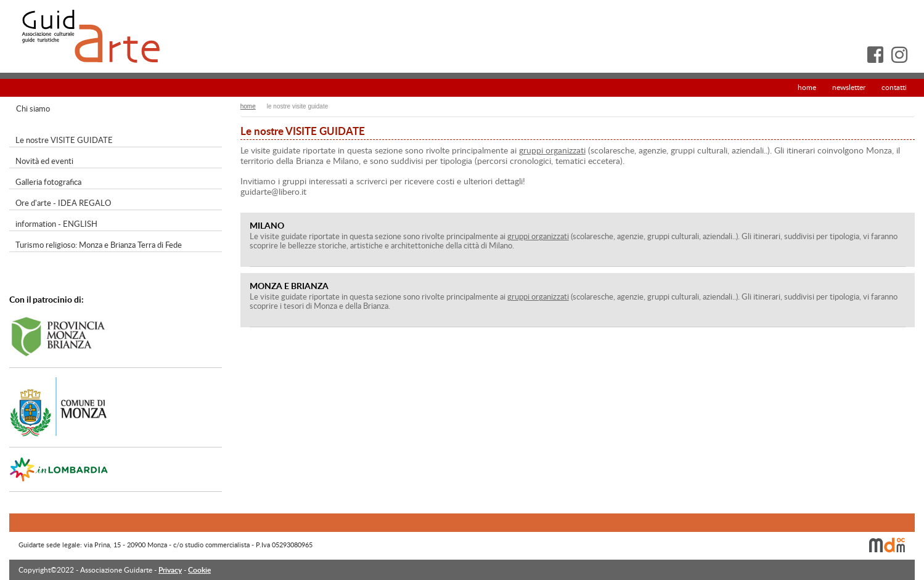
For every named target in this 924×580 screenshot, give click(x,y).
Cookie (199, 570)
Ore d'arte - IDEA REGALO (63, 203)
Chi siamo (33, 108)
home (807, 87)
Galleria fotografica (48, 182)
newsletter (849, 87)
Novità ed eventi (44, 161)
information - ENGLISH (56, 224)
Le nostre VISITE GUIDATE (64, 140)
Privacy (170, 570)
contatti (894, 87)
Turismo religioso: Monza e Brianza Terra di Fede (99, 245)
